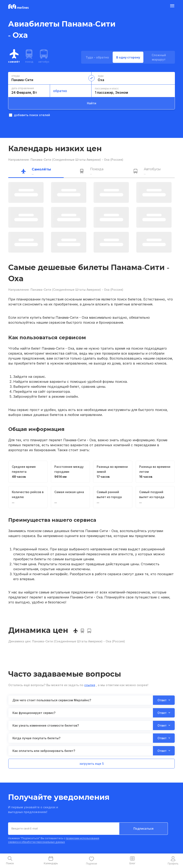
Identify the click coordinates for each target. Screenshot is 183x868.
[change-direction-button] (91, 78)
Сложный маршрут (159, 57)
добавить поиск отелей (29, 115)
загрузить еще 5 (92, 764)
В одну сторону (128, 57)
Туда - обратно (97, 57)
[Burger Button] (172, 7)
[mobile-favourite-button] (91, 861)
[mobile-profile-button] (173, 861)
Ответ (164, 700)
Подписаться (143, 828)
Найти (92, 103)
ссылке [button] (90, 685)
